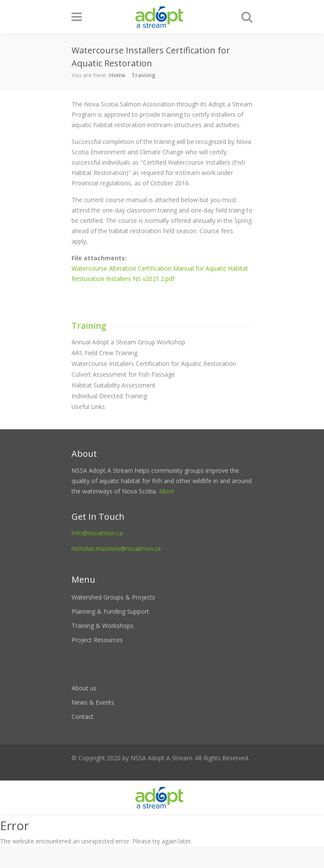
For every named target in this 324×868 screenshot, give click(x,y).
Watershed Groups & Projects (113, 597)
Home (117, 75)
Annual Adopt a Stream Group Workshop (128, 342)
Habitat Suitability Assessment (114, 385)
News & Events (93, 702)
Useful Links (88, 407)
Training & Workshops (103, 626)
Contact (83, 717)
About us (84, 688)
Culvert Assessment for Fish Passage (123, 374)
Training (143, 75)
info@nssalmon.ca (97, 533)
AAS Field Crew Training (104, 353)
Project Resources (97, 640)
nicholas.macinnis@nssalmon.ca (116, 548)
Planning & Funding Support (110, 611)
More (167, 491)
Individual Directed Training (109, 396)
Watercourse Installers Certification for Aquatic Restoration (154, 364)
